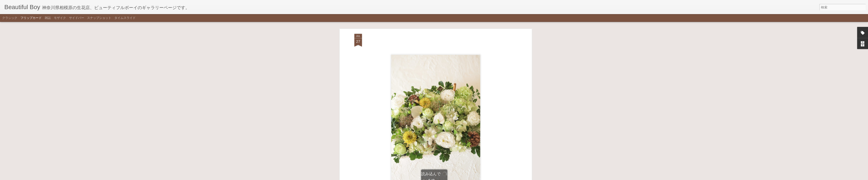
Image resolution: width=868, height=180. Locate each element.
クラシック (10, 18)
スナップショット (99, 18)
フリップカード (31, 18)
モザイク (60, 18)
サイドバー (77, 18)
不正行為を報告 (455, 177)
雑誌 (48, 18)
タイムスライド (125, 18)
